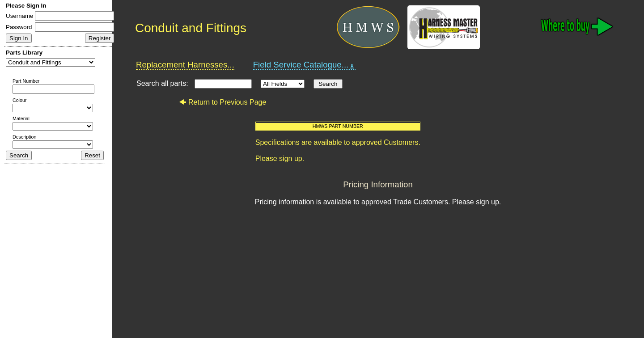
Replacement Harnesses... (185, 65)
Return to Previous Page (222, 102)
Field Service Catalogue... (305, 65)
